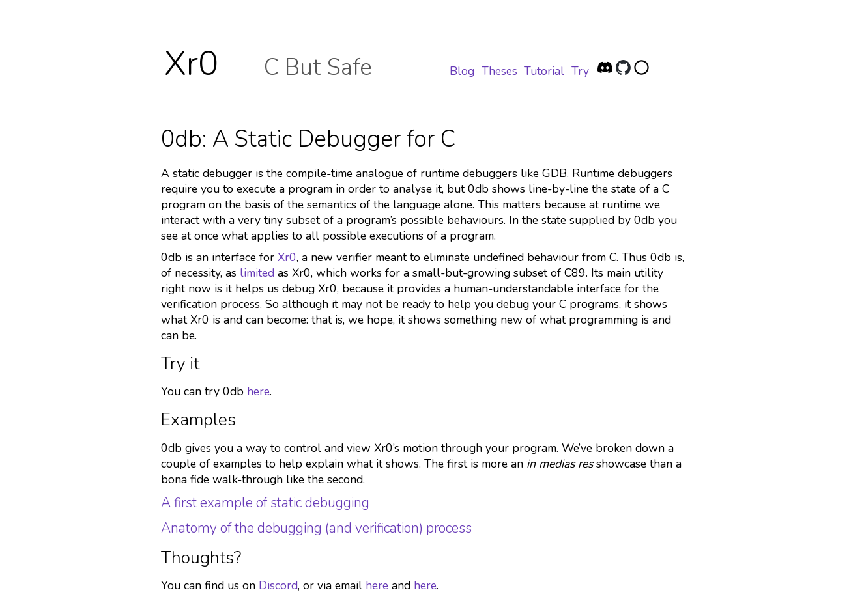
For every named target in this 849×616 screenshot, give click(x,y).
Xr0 (192, 64)
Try (580, 71)
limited (257, 273)
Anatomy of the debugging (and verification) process (316, 528)
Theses (499, 71)
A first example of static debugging (265, 503)
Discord (278, 585)
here (258, 391)
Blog (462, 71)
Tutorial (544, 71)
